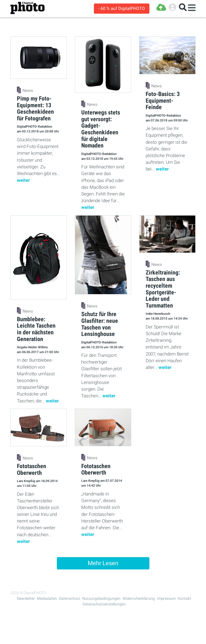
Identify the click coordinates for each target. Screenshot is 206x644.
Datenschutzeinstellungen (104, 604)
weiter (23, 180)
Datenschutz (70, 598)
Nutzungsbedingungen (101, 598)
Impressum (166, 598)
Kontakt (185, 598)
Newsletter (26, 598)
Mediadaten (47, 598)
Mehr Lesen (103, 563)
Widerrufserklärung (139, 598)
